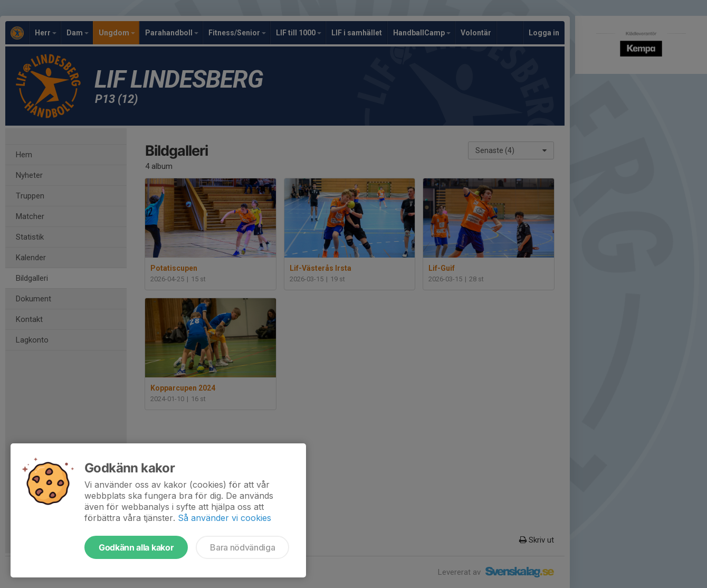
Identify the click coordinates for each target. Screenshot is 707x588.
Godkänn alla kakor (136, 547)
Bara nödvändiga (242, 547)
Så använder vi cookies (224, 518)
